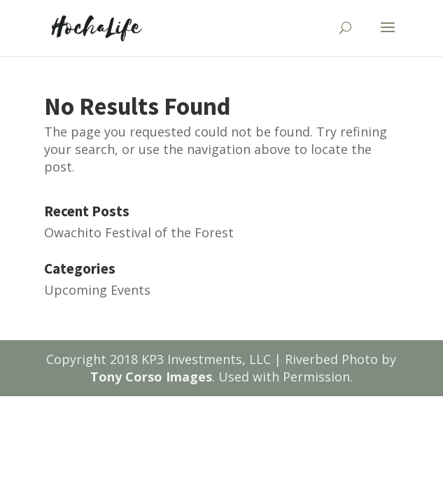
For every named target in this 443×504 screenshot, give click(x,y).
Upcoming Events (97, 290)
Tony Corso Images (151, 377)
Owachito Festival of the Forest (139, 232)
